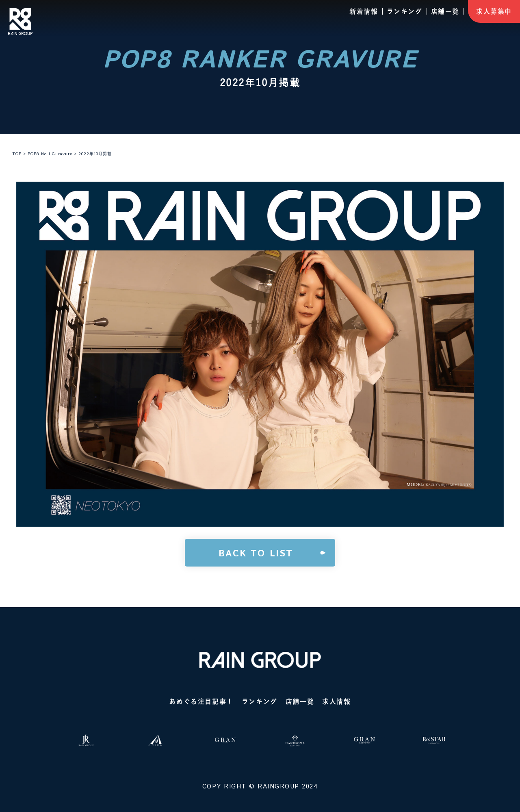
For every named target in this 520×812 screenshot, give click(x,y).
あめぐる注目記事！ (201, 701)
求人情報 (336, 701)
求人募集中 (494, 11)
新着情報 (364, 11)
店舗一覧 (445, 11)
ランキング (405, 11)
